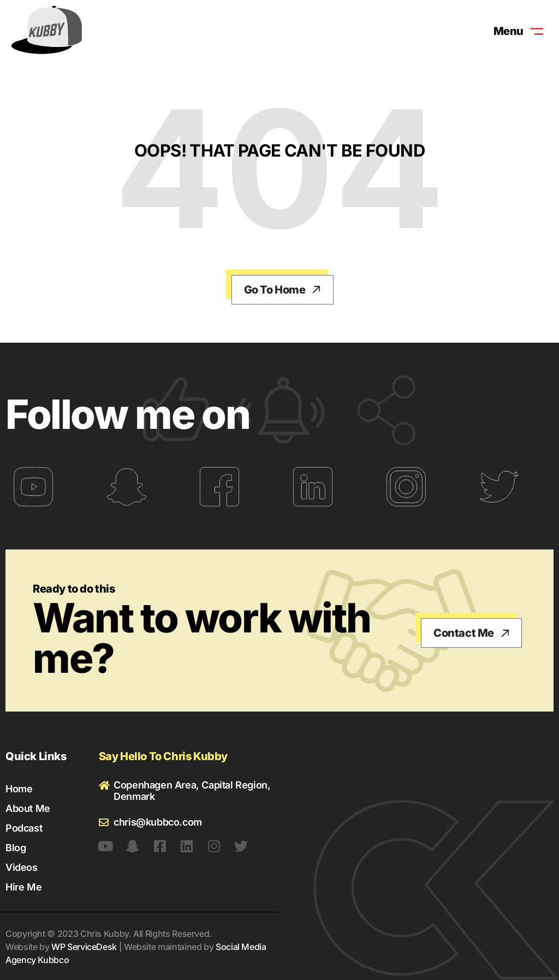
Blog (16, 848)
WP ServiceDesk (84, 947)
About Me (28, 808)
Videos (22, 867)
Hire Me (23, 887)
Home (19, 789)
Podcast (24, 828)
